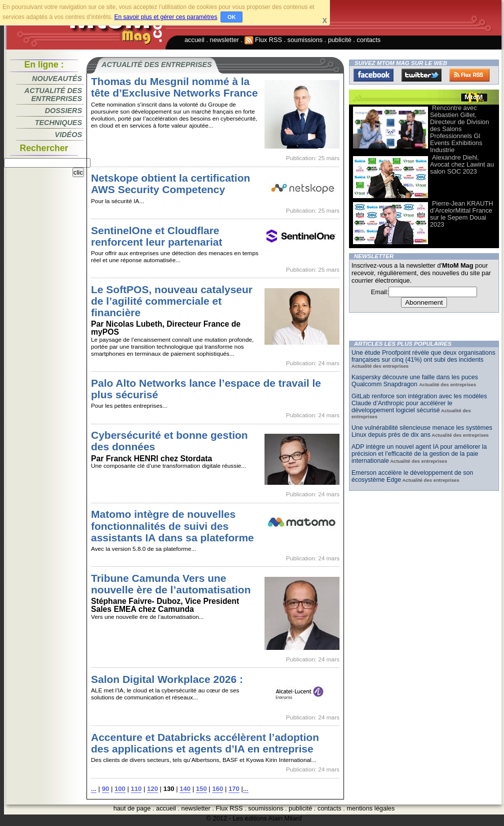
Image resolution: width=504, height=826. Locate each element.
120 (152, 789)
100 (120, 789)
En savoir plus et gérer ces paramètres (165, 17)
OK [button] (232, 17)
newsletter (224, 40)
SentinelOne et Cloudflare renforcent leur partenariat (156, 236)
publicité (340, 40)
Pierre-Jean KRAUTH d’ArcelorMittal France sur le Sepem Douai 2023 (461, 214)
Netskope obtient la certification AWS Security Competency (170, 184)
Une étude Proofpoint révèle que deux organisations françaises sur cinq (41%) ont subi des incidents (423, 356)
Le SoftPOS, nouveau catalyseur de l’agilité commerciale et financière (172, 301)
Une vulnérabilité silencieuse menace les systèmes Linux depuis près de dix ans (422, 431)
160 (217, 789)
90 (106, 789)
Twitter (421, 75)
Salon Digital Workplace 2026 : (167, 679)
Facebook (373, 75)
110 (136, 789)
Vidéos (68, 135)
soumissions (305, 40)
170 (234, 789)
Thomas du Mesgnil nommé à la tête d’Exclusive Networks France (174, 87)
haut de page (132, 808)
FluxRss (469, 75)
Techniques (58, 123)
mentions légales (370, 808)
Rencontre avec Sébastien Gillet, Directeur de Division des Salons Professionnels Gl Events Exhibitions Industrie (459, 129)
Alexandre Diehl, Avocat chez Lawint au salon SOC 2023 (462, 164)
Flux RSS (263, 40)
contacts (369, 40)
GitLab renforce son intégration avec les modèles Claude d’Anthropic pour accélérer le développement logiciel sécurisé (419, 403)
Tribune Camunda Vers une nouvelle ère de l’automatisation (171, 584)
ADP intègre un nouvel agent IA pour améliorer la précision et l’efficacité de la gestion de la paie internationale (419, 454)
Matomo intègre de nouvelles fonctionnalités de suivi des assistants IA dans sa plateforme (172, 526)
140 (185, 789)
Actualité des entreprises (53, 95)
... (94, 789)
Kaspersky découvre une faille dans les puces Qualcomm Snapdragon (415, 381)
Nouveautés (57, 79)
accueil (194, 40)
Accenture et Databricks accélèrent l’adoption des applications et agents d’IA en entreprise (205, 743)
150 (201, 789)
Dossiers (63, 111)
